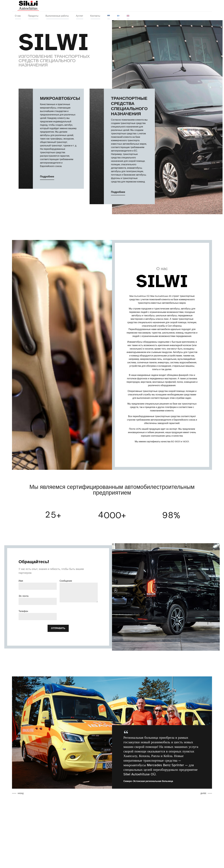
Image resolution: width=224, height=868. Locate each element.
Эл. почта (23, 596)
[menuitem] (109, 16)
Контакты (95, 16)
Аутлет (79, 16)
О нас (18, 16)
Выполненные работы (57, 16)
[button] (18, 793)
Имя (21, 581)
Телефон (23, 611)
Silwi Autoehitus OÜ (139, 296)
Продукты (33, 16)
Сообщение (66, 581)
